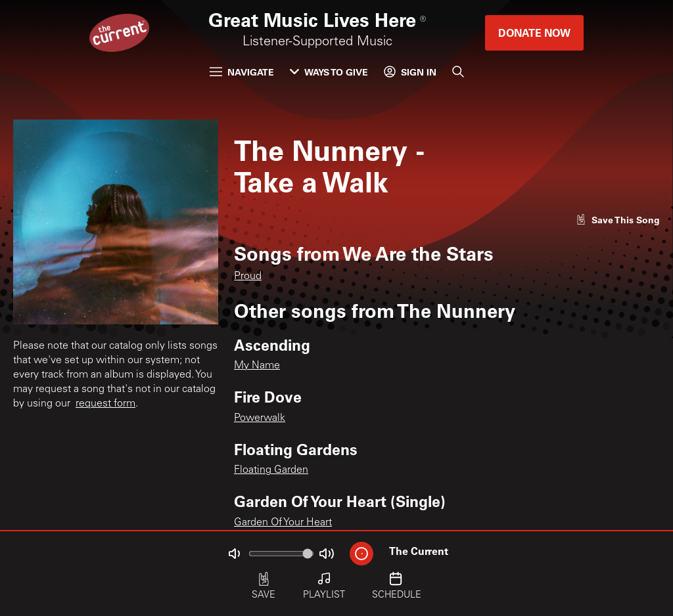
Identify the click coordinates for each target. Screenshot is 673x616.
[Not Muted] (234, 554)
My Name (257, 366)
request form (105, 404)
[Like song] (618, 220)
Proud (248, 276)
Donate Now (534, 33)
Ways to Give (329, 72)
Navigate (242, 72)
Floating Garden (271, 470)
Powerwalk (260, 418)
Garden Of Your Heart (283, 523)
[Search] (458, 72)
